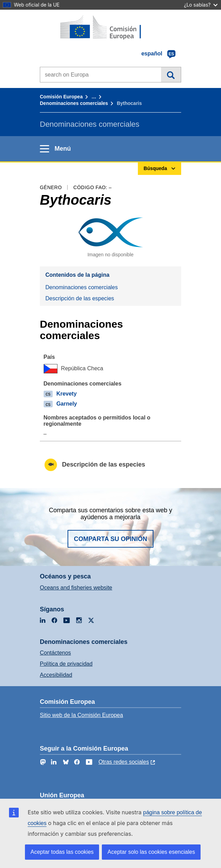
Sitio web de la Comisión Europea (81, 715)
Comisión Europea (61, 97)
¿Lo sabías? (201, 5)
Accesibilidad (56, 675)
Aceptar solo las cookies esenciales (151, 852)
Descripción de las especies (80, 298)
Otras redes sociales (124, 762)
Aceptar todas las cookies (62, 852)
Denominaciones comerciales (74, 103)
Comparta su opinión (110, 539)
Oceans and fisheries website (76, 588)
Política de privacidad (66, 664)
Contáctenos (55, 653)
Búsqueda (171, 74)
